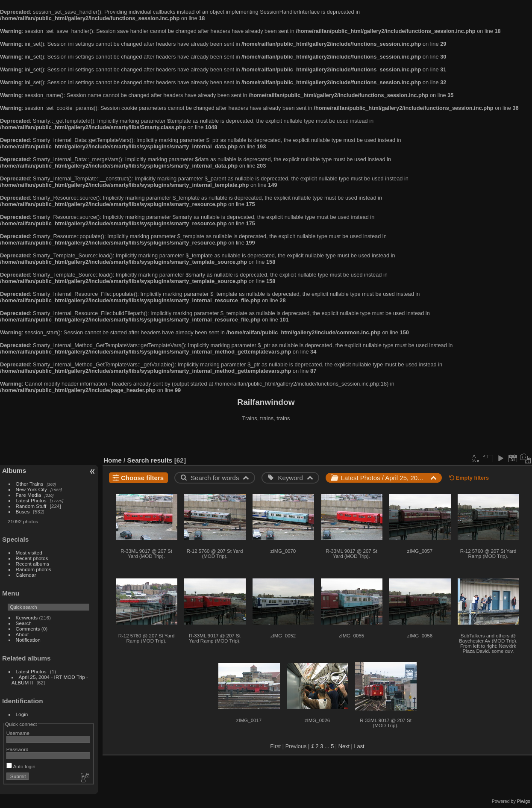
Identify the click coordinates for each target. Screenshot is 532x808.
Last (359, 746)
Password (18, 749)
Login (22, 714)
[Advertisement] (266, 440)
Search (24, 623)
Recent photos (32, 558)
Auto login (21, 766)
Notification (28, 640)
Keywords (27, 618)
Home (113, 460)
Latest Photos (31, 500)
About (22, 634)
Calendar (26, 575)
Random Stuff (31, 506)
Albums (14, 470)
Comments (28, 629)
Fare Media (29, 495)
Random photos (34, 569)
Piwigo (524, 801)
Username (18, 733)
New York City (31, 489)
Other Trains (30, 484)
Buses (23, 512)
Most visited (29, 553)
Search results (150, 460)
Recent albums (32, 564)
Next (344, 746)
